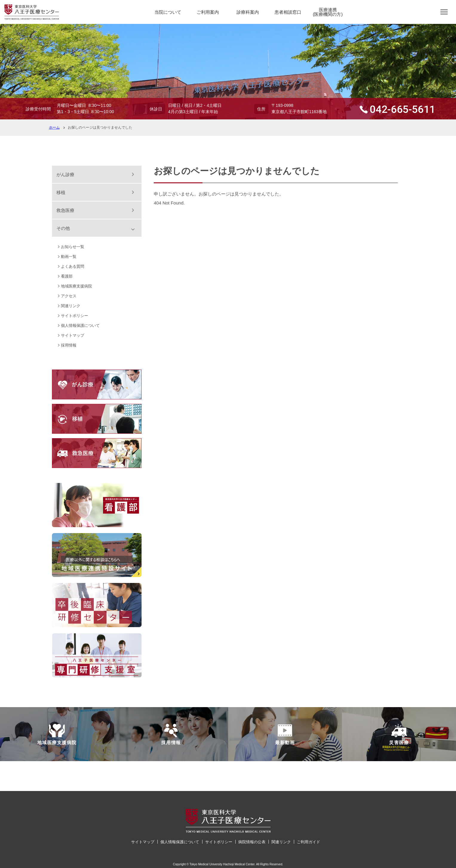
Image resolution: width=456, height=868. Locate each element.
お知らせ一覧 (73, 247)
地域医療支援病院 (76, 286)
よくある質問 (73, 266)
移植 (61, 192)
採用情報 (69, 345)
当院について (168, 12)
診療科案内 (248, 12)
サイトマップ (73, 335)
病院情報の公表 (252, 842)
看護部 (67, 276)
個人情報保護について (80, 325)
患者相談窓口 (288, 12)
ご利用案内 (208, 12)
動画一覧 (69, 257)
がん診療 (65, 174)
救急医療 (65, 210)
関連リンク (71, 306)
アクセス (69, 296)
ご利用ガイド (308, 842)
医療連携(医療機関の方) (328, 12)
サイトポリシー (75, 316)
